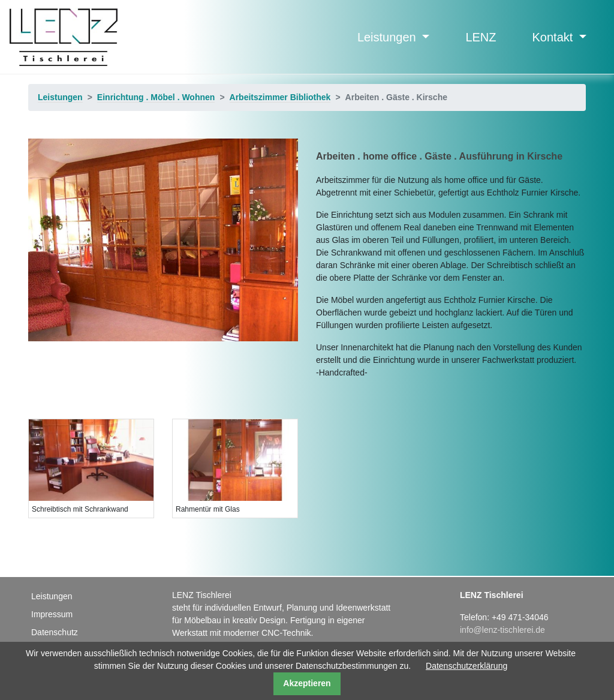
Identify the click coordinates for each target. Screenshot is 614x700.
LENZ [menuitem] (481, 37)
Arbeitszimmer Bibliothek (280, 97)
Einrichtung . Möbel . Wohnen (156, 97)
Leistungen (388, 37)
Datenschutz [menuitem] (55, 632)
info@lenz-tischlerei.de (502, 630)
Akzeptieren (307, 683)
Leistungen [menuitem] (52, 596)
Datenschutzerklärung (466, 666)
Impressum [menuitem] (52, 614)
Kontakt (554, 37)
